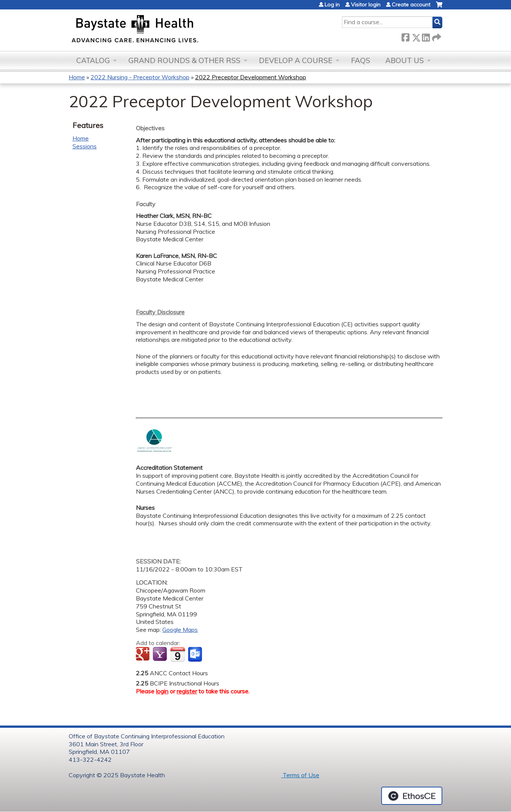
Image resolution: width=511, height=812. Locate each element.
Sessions (85, 146)
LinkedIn (426, 36)
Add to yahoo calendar (161, 655)
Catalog (93, 60)
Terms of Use (300, 775)
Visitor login (366, 5)
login (162, 691)
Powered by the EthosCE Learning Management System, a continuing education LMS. (412, 796)
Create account (411, 5)
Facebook (405, 36)
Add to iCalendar (178, 654)
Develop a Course (296, 60)
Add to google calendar (144, 655)
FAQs (361, 60)
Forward (436, 36)
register (187, 691)
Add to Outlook (196, 655)
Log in (332, 5)
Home (77, 77)
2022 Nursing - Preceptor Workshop (140, 77)
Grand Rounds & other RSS (184, 60)
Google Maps (180, 630)
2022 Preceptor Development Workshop (251, 77)
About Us (405, 60)
